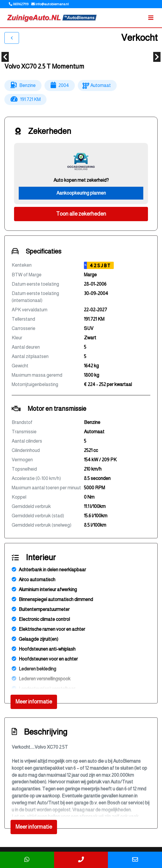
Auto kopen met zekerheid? (81, 180)
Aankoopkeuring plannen (81, 193)
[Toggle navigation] (151, 18)
